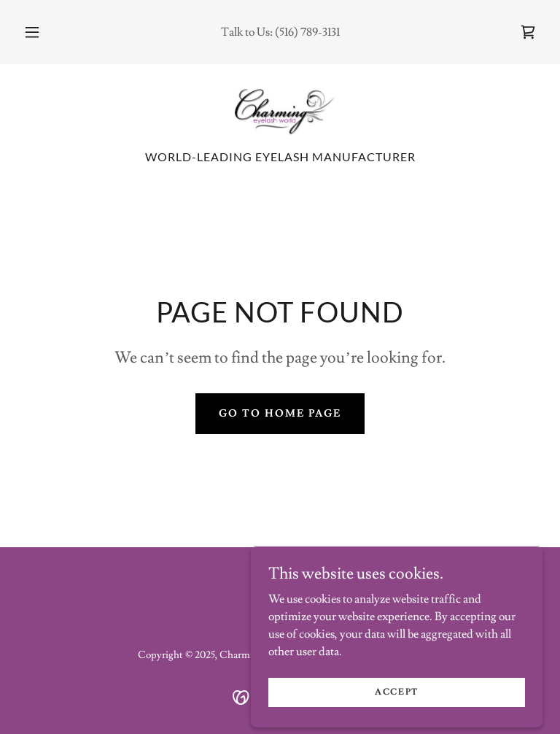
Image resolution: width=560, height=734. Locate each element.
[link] (528, 32)
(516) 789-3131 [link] (307, 32)
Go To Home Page (280, 414)
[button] (40, 32)
